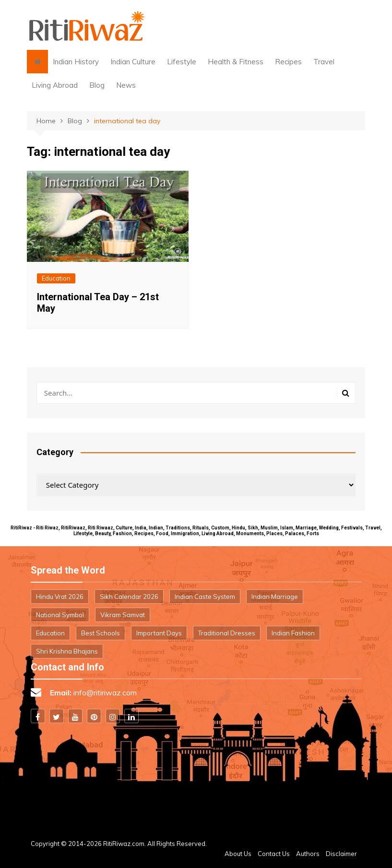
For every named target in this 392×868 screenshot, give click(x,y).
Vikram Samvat (123, 615)
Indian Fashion (293, 633)
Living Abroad (55, 85)
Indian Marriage (275, 597)
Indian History (76, 62)
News (126, 85)
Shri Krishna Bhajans (67, 651)
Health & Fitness (236, 62)
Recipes (288, 62)
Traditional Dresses (227, 633)
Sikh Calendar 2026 (129, 597)
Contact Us (274, 854)
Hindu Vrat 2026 (60, 597)
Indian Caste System (205, 597)
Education (56, 278)
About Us (238, 854)
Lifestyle (182, 62)
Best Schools (101, 633)
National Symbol (60, 615)
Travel (324, 62)
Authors (308, 854)
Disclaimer (341, 854)
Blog (97, 85)
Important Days (159, 633)
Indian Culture (133, 62)
